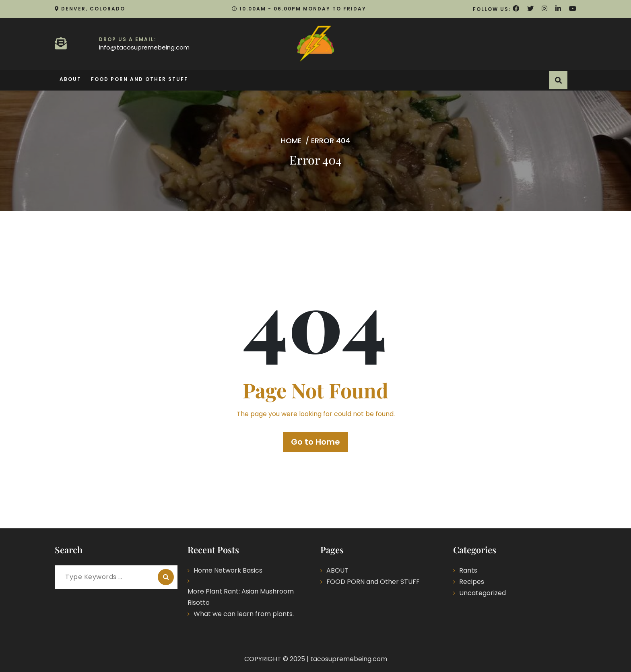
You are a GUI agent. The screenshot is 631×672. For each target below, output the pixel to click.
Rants (468, 570)
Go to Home (315, 442)
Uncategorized (483, 593)
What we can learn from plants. (244, 614)
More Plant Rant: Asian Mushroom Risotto (241, 597)
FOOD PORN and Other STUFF (139, 79)
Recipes (472, 582)
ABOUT (70, 79)
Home (291, 141)
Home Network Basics (228, 570)
